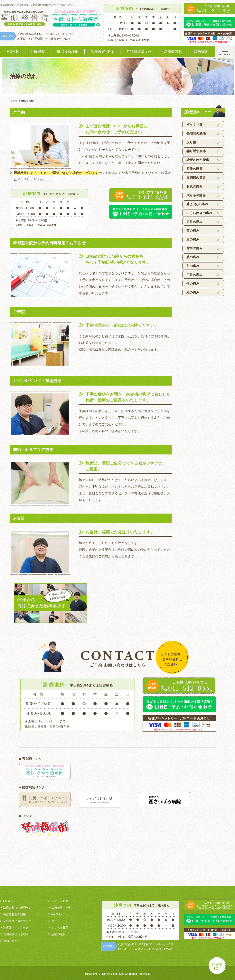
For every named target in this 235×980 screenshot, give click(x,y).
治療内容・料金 (61, 908)
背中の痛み (195, 248)
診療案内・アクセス (16, 928)
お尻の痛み (195, 186)
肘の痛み (193, 266)
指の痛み (193, 284)
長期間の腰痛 (196, 133)
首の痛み (193, 231)
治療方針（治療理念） (17, 908)
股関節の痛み (196, 178)
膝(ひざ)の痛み (197, 204)
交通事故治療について (17, 921)
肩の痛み (193, 239)
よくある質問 (60, 928)
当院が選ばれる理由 (16, 934)
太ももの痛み (196, 195)
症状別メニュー (61, 914)
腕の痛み (193, 257)
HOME (7, 901)
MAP (68, 39)
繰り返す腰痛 (196, 151)
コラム (56, 921)
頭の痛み (193, 292)
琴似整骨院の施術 (14, 914)
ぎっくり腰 (195, 125)
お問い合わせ (12, 941)
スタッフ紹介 (60, 901)
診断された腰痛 (198, 160)
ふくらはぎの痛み (199, 213)
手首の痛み (195, 275)
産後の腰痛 (195, 169)
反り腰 (191, 142)
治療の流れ (58, 934)
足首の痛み (195, 222)
